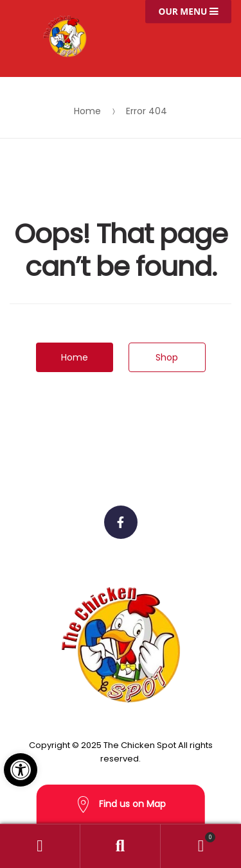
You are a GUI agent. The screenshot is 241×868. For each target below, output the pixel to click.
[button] (21, 770)
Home (87, 111)
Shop (167, 357)
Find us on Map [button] (121, 805)
